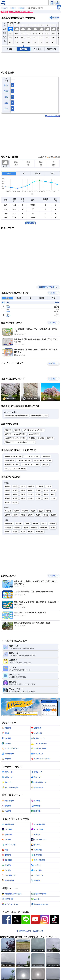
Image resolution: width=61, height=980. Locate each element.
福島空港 (8, 430)
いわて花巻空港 (34, 434)
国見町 (30, 490)
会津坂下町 (44, 528)
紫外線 (6, 85)
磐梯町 (26, 528)
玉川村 (23, 498)
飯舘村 (53, 515)
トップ (5, 8)
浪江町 (30, 515)
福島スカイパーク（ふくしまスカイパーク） (20, 442)
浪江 (8, 307)
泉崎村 (15, 494)
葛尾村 (38, 515)
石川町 (15, 498)
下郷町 (27, 524)
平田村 (30, 498)
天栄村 (15, 502)
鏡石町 (53, 490)
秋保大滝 (45, 465)
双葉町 (23, 515)
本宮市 (15, 490)
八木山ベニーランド (24, 461)
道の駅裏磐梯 (10, 461)
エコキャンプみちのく (32, 457)
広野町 (33, 511)
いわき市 (8, 511)
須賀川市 (31, 486)
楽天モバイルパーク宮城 (13, 457)
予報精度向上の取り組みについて (30, 931)
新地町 (46, 515)
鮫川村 (7, 498)
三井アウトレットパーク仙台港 (15, 469)
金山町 (23, 532)
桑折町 (23, 490)
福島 (8, 311)
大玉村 (46, 490)
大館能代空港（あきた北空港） (15, 438)
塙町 (53, 494)
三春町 (53, 498)
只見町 (44, 524)
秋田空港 (32, 438)
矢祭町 (46, 494)
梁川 (8, 316)
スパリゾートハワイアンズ (42, 461)
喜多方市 (19, 524)
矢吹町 (30, 494)
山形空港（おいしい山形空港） (34, 430)
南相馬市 (25, 511)
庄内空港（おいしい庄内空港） (15, 434)
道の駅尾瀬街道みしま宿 (39, 416)
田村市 (49, 486)
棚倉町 (38, 494)
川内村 (7, 515)
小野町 (7, 502)
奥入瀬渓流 (46, 457)
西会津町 (17, 528)
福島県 (22, 8)
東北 (13, 8)
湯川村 (53, 528)
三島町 (15, 532)
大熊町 (15, 515)
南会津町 (52, 524)
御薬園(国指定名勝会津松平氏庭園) (17, 416)
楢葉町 (41, 511)
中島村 (23, 494)
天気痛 (6, 91)
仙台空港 (41, 438)
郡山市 (15, 486)
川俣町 (38, 490)
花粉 (6, 103)
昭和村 (30, 532)
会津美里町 (40, 532)
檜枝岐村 (36, 524)
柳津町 (7, 532)
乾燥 (6, 97)
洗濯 (6, 109)
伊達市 (7, 490)
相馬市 (17, 511)
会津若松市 (9, 524)
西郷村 (7, 494)
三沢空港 (50, 438)
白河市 (23, 486)
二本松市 (40, 486)
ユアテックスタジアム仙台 (30, 465)
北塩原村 (8, 528)
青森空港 (17, 430)
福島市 (7, 486)
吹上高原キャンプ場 (12, 465)
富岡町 (49, 511)
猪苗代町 (34, 528)
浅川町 (38, 498)
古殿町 (46, 498)
